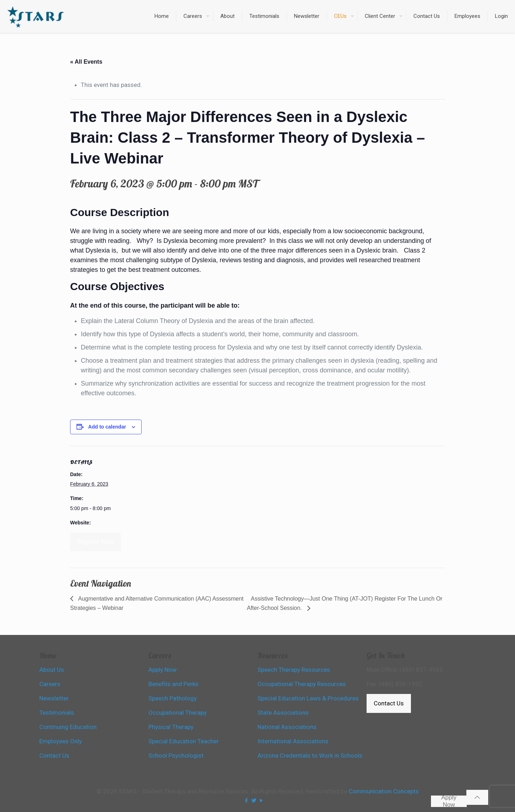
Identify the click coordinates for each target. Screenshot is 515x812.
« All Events (86, 62)
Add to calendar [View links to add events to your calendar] (107, 427)
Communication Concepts (384, 791)
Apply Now (449, 801)
